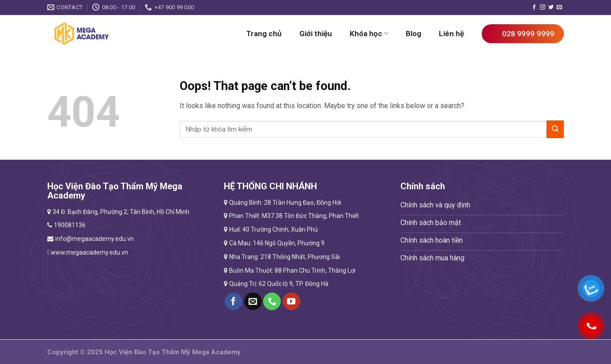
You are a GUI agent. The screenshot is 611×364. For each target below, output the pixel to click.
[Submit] (555, 129)
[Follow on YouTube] (291, 301)
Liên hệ (451, 34)
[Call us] (272, 301)
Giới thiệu (316, 34)
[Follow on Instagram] (543, 8)
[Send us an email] (559, 8)
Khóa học (369, 34)
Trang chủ (264, 34)
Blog (413, 34)
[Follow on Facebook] (534, 8)
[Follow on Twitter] (551, 8)
